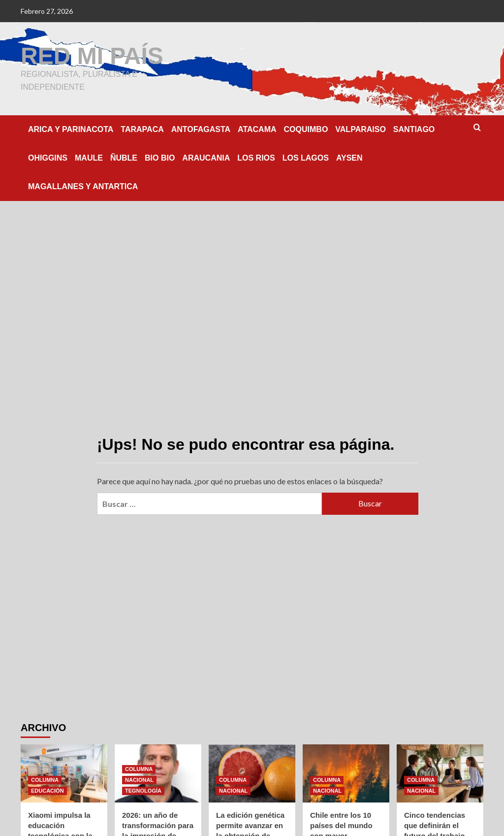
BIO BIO (160, 158)
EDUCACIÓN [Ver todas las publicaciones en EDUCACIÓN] (47, 791)
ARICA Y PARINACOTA (71, 129)
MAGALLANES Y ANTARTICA (83, 186)
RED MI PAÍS (92, 56)
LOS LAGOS (306, 158)
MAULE (89, 158)
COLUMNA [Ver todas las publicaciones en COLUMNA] (45, 780)
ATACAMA (257, 129)
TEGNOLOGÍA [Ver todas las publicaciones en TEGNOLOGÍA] (143, 791)
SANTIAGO (414, 129)
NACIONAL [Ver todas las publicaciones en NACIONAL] (139, 780)
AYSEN (349, 158)
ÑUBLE (124, 158)
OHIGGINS (48, 158)
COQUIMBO (306, 129)
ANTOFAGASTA (201, 129)
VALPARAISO (361, 129)
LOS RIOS (256, 158)
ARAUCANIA (206, 158)
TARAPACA (142, 129)
